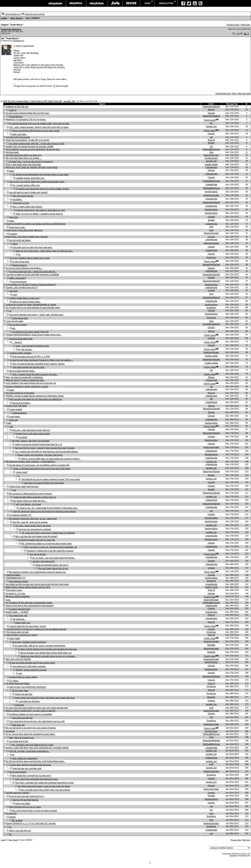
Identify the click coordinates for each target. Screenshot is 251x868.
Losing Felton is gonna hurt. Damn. (22, 635)
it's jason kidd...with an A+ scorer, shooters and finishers (40, 646)
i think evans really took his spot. (24, 487)
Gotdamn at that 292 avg (17, 107)
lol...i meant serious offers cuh (26, 185)
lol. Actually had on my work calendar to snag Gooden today (33, 308)
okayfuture (97, 3)
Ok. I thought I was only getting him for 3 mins (33, 745)
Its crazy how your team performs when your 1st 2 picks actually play (37, 708)
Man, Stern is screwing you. (22, 738)
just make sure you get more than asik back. (33, 247)
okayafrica (76, 3)
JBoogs (211, 110)
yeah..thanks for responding (25, 758)
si (19, 476)
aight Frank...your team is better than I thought (27, 237)
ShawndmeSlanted (11, 29)
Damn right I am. (23, 623)
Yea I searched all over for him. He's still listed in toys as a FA (37, 721)
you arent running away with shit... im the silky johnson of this (37, 144)
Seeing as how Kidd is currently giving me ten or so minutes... (48, 656)
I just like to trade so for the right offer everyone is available (32, 275)
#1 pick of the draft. (21, 262)
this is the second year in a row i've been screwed (34, 811)
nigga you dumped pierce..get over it (52, 565)
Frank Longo (210, 120)
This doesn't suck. (14, 590)
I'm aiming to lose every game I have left (30, 332)
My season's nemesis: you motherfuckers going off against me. (38, 572)
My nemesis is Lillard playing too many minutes (30, 494)
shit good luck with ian (23, 718)
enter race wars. (19, 134)
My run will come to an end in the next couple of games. (31, 728)
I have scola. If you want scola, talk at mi (24, 230)
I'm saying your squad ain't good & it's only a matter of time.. (43, 189)
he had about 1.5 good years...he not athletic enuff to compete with (39, 465)
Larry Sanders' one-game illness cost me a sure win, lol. (31, 383)
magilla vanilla (211, 165)
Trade (8, 423)
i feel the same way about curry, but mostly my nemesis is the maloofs (44, 512)
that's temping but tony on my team (25, 807)
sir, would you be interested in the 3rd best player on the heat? (41, 175)
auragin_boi (69, 101)
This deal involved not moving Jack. (29, 367)
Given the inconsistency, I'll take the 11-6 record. (28, 140)
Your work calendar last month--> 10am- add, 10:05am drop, (36, 315)
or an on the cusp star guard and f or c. (27, 796)
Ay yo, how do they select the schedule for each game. (30, 734)
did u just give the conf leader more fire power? (37, 536)
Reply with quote (244, 93)
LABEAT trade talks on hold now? (24, 298)
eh (13, 755)
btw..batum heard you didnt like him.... (30, 501)
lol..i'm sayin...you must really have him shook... (54, 558)
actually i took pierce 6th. (44, 561)
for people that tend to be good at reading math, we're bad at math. (39, 124)
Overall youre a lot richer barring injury (33, 434)
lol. (10, 834)
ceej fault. (14, 291)
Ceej (211, 152)
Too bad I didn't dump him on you (53, 569)
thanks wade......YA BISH (17, 612)
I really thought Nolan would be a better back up (34, 497)
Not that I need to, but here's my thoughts (31, 441)
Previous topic (233, 25)
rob (211, 123)
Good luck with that (24, 694)
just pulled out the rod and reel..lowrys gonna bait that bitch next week (37, 584)
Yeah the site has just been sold (27, 768)
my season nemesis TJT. (20, 515)
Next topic (246, 25)
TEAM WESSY (16, 117)
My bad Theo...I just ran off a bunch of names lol (31, 162)
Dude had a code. (17, 227)
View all (58, 101)
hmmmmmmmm (19, 282)
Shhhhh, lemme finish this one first (31, 670)
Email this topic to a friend (35, 14)
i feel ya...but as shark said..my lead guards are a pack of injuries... (51, 459)
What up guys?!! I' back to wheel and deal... (25, 380)
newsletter (166, 3)
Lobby (4, 18)
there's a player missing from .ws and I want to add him (31, 711)
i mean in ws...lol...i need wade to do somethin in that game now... (49, 508)
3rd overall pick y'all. (18, 616)
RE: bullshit (17, 821)
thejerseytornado (211, 155)
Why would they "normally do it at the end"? (32, 776)
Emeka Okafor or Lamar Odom (23, 677)
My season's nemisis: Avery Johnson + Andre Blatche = (31, 462)
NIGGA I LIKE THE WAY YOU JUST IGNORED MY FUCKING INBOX (37, 748)
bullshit (12, 817)
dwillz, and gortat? (17, 278)
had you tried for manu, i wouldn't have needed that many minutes (45, 448)
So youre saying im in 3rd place (20, 393)
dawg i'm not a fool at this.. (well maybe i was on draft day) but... (44, 251)
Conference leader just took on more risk (37, 540)
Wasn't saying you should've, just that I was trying (40, 455)
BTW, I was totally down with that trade (23, 165)
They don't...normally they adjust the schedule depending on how (44, 783)
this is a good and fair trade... (22, 371)
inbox (12, 221)
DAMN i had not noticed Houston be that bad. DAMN (30, 147)
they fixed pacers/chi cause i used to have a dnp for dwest (44, 786)
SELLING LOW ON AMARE (18, 659)
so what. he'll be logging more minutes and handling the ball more (47, 649)
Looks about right (20, 318)
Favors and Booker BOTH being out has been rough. (36, 131)
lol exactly (23, 437)
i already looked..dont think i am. (30, 178)
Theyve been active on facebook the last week (30, 765)
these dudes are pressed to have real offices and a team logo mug (45, 698)
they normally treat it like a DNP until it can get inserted (45, 790)
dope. (12, 171)
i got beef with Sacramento (18, 137)
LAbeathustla (211, 167)
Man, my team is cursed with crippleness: (24, 377)
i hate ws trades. (13, 575)
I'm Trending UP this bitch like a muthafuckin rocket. (29, 603)
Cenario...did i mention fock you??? (22, 288)
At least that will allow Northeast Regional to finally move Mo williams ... (41, 360)
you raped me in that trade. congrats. (29, 666)
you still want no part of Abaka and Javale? (28, 192)
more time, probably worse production (29, 642)
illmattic (211, 143)
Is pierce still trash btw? (20, 609)
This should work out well (17, 632)
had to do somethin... (22, 403)
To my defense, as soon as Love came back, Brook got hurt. (33, 149)
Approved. (20, 705)
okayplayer (55, 3)
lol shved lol (11, 813)
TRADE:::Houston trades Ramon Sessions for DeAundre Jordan (35, 396)
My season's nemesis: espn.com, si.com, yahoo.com (33, 519)
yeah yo (13, 110)
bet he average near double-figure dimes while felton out (46, 653)
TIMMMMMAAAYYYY (16, 578)
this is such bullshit (18, 772)
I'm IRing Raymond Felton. (18, 684)
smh (20, 674)
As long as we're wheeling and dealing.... (24, 268)
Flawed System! (19, 265)
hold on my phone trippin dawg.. (26, 302)
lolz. (14, 328)
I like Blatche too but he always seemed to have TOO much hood (50, 479)
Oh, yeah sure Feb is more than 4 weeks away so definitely (48, 533)
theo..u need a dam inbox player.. (28, 207)
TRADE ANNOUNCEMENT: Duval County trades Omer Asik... (34, 335)
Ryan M (211, 140)
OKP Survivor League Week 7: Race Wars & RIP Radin (28, 101)
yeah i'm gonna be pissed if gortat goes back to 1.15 (38, 444)
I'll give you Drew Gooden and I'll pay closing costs (32, 663)
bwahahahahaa (20, 413)
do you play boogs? (18, 325)
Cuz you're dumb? (38, 554)
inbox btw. (14, 217)
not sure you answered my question (35, 529)
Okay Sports (16, 18)
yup (14, 490)
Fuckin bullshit (16, 409)
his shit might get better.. (20, 240)
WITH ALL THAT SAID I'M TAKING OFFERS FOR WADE (32, 167)
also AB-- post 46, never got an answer (30, 522)
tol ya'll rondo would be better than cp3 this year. (28, 113)
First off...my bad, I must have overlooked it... (29, 751)
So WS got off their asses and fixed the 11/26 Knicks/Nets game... (36, 761)
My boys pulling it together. (18, 596)
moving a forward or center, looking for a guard (27, 387)
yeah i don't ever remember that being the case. (37, 779)
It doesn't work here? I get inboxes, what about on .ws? (40, 210)
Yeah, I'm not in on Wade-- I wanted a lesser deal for (39, 214)
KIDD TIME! (15, 639)
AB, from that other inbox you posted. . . (24, 158)
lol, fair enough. (25, 350)
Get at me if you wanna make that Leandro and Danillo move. (37, 182)
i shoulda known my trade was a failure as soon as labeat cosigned (36, 629)
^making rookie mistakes (20, 353)
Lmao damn (15, 417)
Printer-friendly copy (13, 14)
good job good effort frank (21, 339)
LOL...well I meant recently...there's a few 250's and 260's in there (39, 127)
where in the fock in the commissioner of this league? (30, 606)
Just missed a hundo (19, 581)
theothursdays (211, 158)
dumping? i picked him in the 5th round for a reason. (50, 551)
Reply (234, 93)
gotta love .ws (18, 725)
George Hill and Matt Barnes (25, 800)
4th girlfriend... (19, 619)
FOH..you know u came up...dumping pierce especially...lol (50, 547)
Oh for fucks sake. (20, 691)
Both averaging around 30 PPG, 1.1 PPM (31, 357)
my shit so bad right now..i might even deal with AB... (33, 272)
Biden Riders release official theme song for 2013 (28, 587)
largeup (115, 3)
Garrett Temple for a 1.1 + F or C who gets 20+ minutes (31, 824)
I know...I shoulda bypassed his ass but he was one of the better (41, 469)
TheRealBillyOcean (211, 149)
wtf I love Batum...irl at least (28, 504)
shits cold (13, 420)
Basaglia (211, 645)
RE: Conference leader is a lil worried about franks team (46, 544)
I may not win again (15, 321)
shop (147, 3)
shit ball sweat (12, 152)
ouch (15, 295)
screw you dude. (23, 803)
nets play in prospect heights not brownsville (44, 483)
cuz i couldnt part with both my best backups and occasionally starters (46, 452)
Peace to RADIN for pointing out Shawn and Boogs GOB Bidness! (36, 224)
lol (19, 255)
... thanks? (17, 342)
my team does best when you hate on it (24, 155)
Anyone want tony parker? (18, 793)
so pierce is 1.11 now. (16, 594)
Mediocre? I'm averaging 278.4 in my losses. (26, 120)
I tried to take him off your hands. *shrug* (28, 626)
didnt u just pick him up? (20, 831)
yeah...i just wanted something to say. (32, 346)
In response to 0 (18, 41)
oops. (8, 600)
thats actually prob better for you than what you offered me (35, 399)
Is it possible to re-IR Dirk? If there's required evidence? (31, 285)
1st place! (10, 731)
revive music (131, 3)
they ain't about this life (23, 196)
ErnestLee (211, 257)
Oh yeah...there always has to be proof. (33, 526)
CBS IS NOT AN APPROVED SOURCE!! (28, 687)
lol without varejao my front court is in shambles (31, 714)
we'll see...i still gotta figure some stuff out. (31, 430)
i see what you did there (29, 701)
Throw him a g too (21, 203)
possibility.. (17, 200)
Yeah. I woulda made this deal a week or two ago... (35, 374)
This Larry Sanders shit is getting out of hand (29, 258)
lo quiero (13, 234)
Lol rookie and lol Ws (19, 741)
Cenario (211, 113)
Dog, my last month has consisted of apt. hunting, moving (38, 364)
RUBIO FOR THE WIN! (16, 406)
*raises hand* (21, 472)
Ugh (11, 427)
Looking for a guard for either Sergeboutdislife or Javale (31, 305)
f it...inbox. (14, 681)
